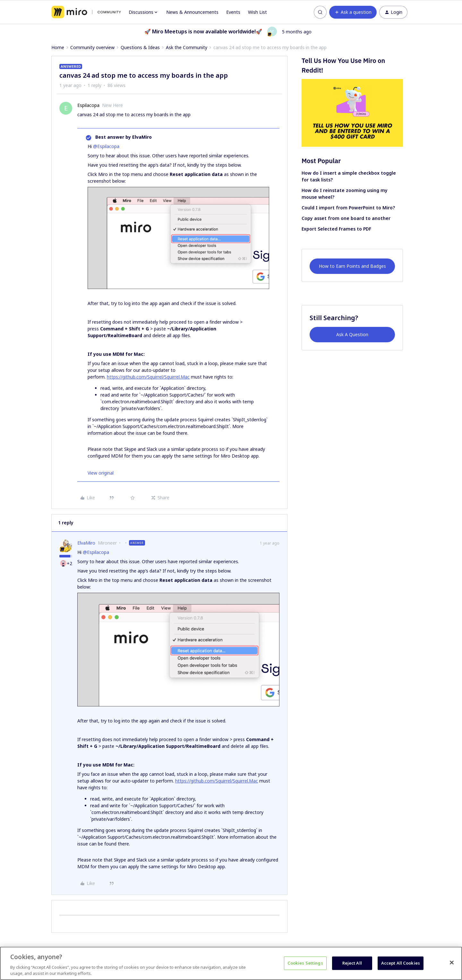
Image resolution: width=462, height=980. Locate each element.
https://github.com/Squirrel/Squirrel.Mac (148, 377)
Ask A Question (352, 334)
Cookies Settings (305, 963)
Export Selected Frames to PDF (336, 229)
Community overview (92, 47)
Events (233, 12)
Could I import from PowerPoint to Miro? (348, 208)
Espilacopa (88, 105)
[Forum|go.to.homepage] (86, 12)
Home (58, 47)
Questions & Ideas (140, 47)
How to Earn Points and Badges (352, 266)
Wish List (257, 12)
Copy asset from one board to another (346, 218)
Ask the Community (187, 47)
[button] (353, 12)
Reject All (352, 963)
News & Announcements (192, 12)
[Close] (452, 963)
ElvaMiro (86, 543)
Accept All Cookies (401, 963)
